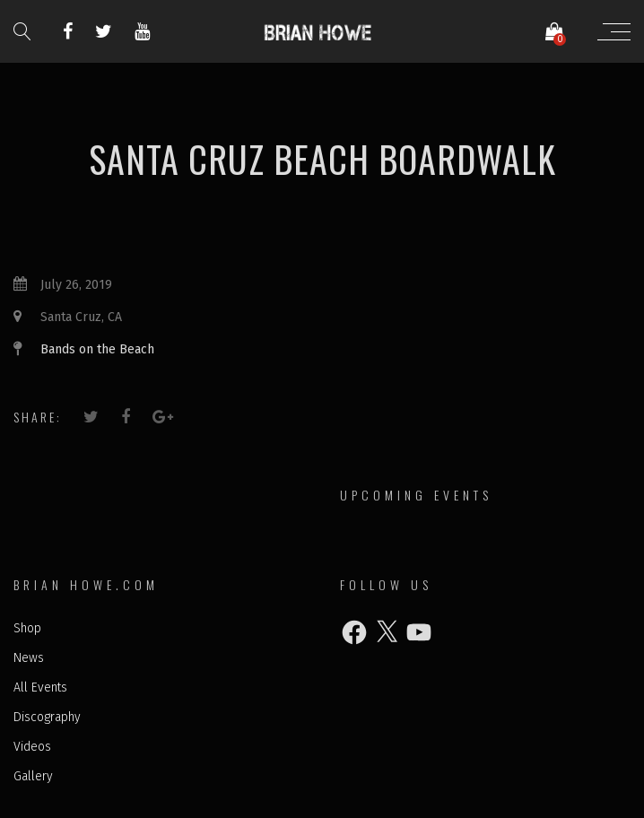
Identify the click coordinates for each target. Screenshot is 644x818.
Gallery (33, 776)
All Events (40, 687)
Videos (32, 747)
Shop (27, 628)
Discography (47, 717)
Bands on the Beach (97, 349)
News (29, 658)
